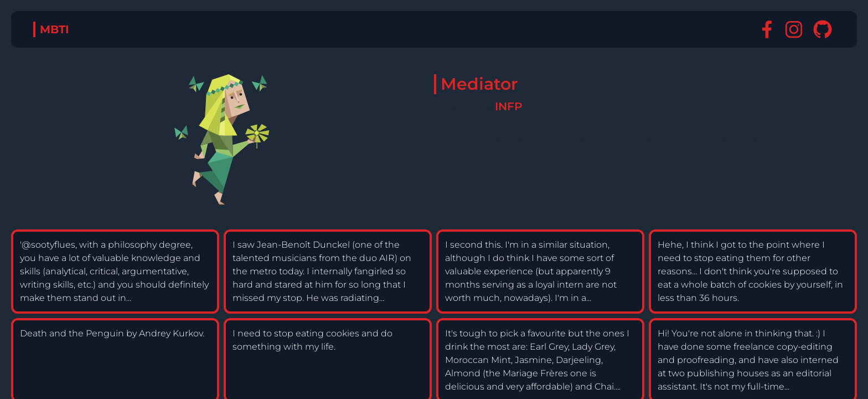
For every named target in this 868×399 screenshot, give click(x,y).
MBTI (55, 29)
